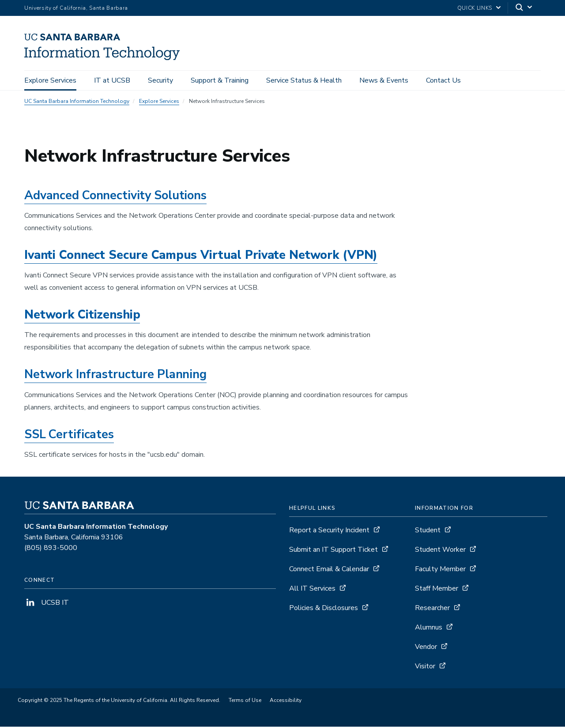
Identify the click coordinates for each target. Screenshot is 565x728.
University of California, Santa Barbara (76, 8)
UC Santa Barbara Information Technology (77, 102)
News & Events (384, 80)
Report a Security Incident (329, 531)
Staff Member (437, 590)
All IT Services (312, 590)
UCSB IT (47, 604)
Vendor (426, 648)
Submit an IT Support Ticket (333, 551)
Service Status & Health (304, 80)
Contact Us (443, 80)
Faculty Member (440, 570)
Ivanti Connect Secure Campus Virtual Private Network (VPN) (201, 256)
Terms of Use (245, 701)
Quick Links (475, 8)
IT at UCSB (112, 80)
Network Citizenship (82, 316)
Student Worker (440, 551)
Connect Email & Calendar (329, 570)
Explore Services (50, 80)
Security (160, 80)
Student (428, 531)
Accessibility (286, 701)
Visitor (425, 667)
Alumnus (429, 629)
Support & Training (220, 80)
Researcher (432, 609)
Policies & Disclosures (324, 609)
